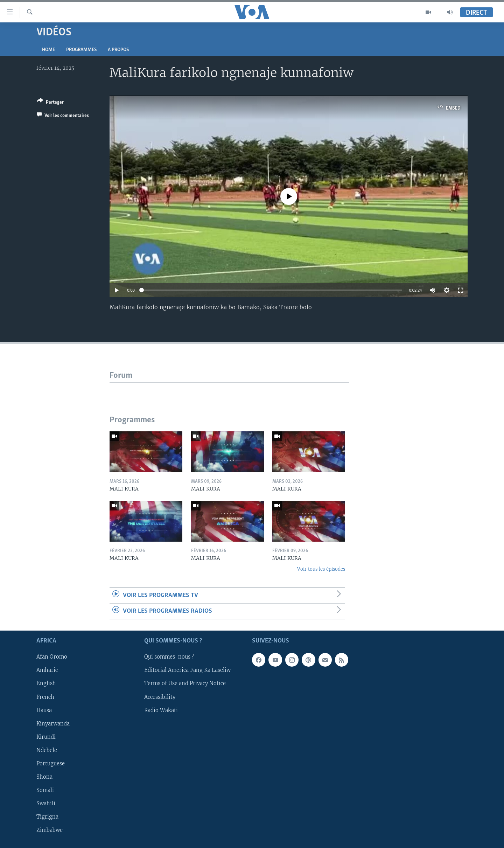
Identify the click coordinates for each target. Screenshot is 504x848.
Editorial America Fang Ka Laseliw (187, 670)
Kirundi (46, 737)
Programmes (81, 50)
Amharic (47, 670)
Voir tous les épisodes (321, 569)
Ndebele (47, 750)
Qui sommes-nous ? (169, 657)
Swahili (46, 804)
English (46, 684)
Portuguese (51, 764)
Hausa (44, 710)
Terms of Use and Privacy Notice (185, 684)
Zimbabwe (50, 830)
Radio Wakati (161, 710)
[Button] (50, 103)
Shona (44, 777)
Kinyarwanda (53, 724)
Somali (45, 790)
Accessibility (160, 697)
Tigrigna (47, 817)
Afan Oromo (52, 657)
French (45, 697)
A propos (118, 50)
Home (48, 50)
